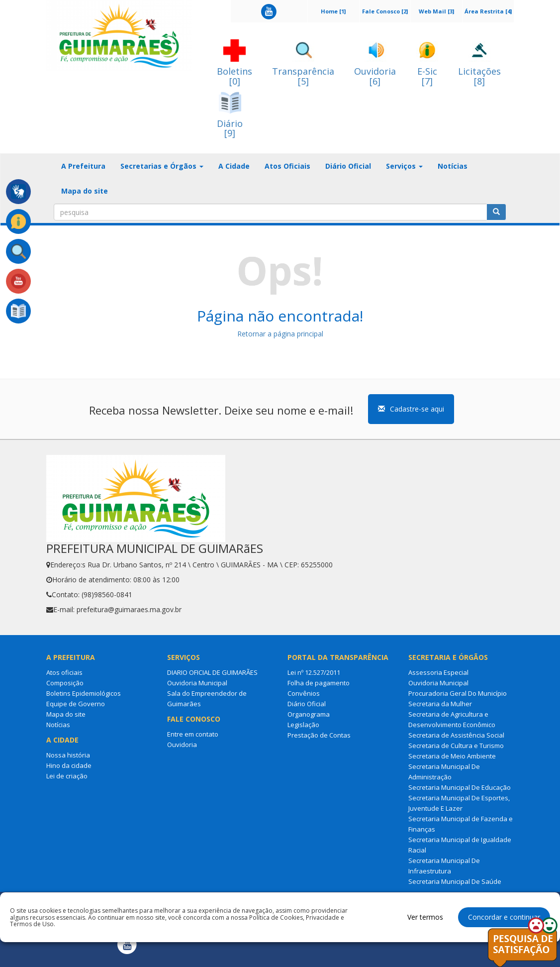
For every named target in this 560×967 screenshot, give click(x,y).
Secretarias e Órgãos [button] (162, 166)
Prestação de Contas (319, 735)
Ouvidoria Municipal (197, 683)
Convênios (304, 693)
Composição (65, 683)
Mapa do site (85, 191)
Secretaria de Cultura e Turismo (456, 746)
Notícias (453, 166)
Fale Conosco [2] (385, 11)
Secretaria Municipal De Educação (460, 787)
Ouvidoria (182, 745)
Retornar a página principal (280, 334)
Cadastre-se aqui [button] (411, 409)
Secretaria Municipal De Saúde (455, 881)
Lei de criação (67, 776)
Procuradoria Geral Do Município (458, 693)
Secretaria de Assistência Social (456, 735)
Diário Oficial (348, 166)
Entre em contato (193, 734)
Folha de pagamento (319, 683)
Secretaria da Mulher (440, 704)
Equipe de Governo (76, 704)
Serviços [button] (404, 166)
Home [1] (333, 11)
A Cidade (234, 166)
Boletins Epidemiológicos (84, 693)
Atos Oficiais (287, 166)
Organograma (309, 714)
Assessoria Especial (438, 672)
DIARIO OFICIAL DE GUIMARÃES (212, 672)
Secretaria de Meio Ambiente (452, 756)
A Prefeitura (83, 166)
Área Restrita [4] (488, 11)
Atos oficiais (64, 672)
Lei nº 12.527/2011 (314, 672)
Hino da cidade (69, 765)
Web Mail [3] (436, 11)
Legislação (303, 725)
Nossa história (68, 755)
